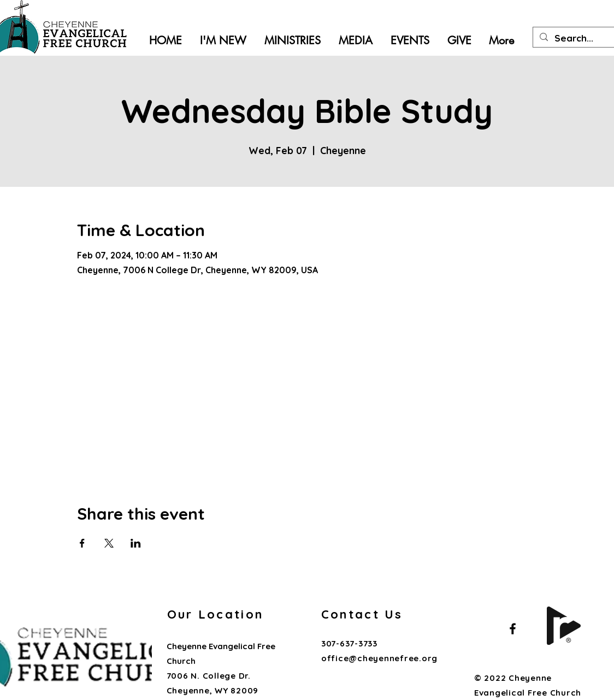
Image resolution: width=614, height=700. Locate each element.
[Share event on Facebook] (82, 543)
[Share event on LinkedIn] (136, 543)
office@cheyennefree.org (379, 658)
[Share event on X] (109, 543)
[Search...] (584, 38)
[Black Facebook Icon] (513, 629)
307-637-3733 (351, 643)
